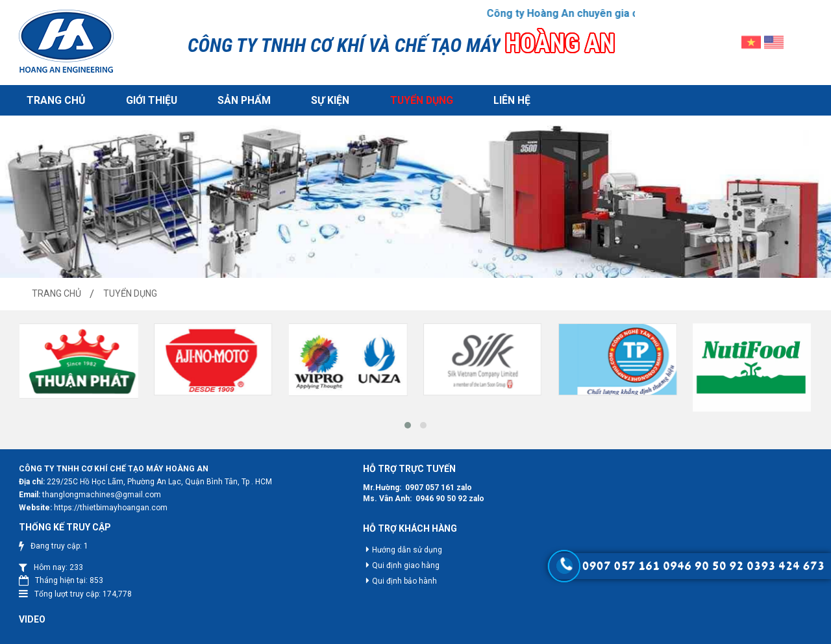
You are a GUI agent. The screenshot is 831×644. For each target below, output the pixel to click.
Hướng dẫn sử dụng (397, 549)
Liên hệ (507, 99)
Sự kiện (327, 99)
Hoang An (417, 633)
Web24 (492, 633)
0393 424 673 (786, 566)
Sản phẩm (242, 99)
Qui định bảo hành (394, 580)
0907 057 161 (419, 486)
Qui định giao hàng (395, 564)
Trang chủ (56, 99)
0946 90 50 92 (431, 497)
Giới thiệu (150, 99)
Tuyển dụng (417, 99)
